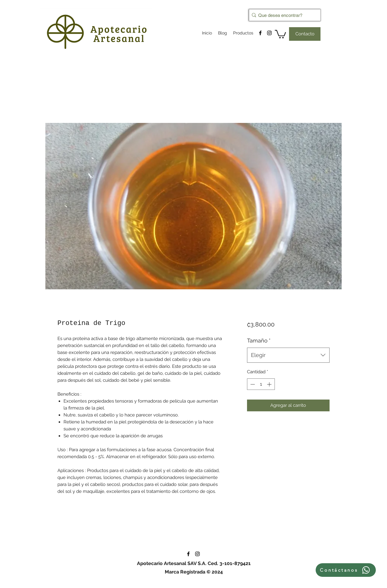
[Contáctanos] (346, 570)
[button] (280, 34)
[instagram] (269, 33)
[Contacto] (305, 34)
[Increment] (270, 384)
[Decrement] (252, 384)
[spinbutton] (261, 384)
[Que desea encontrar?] (283, 15)
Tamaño (259, 341)
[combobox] (288, 355)
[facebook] (260, 33)
